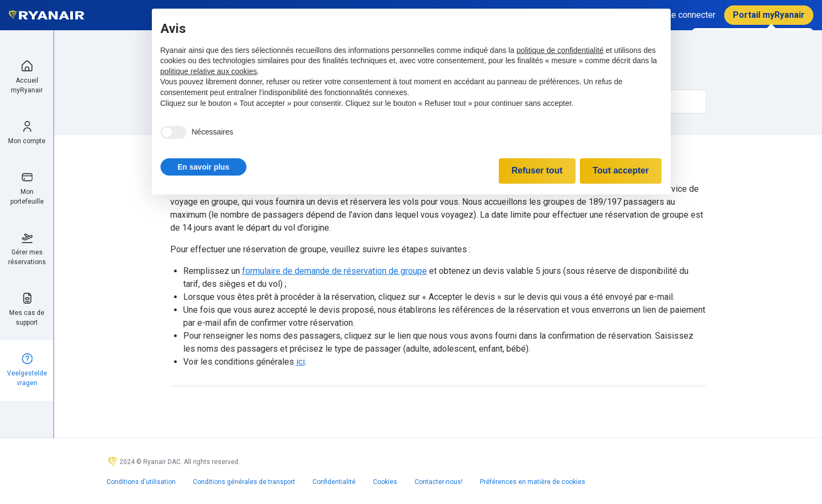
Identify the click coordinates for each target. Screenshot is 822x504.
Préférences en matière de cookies (533, 482)
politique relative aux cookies (209, 71)
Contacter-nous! (439, 482)
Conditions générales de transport (244, 482)
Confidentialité (334, 482)
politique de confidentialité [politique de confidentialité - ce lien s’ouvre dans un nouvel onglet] (560, 50)
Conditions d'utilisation (141, 482)
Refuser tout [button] (537, 170)
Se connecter (691, 15)
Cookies (385, 482)
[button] (204, 167)
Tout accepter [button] (621, 170)
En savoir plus (204, 167)
